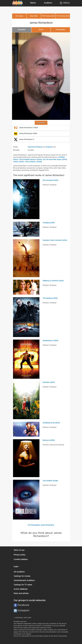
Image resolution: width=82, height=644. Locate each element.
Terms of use (19, 550)
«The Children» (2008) (33, 162)
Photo (41, 30)
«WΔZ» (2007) (19, 162)
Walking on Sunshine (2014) (53, 281)
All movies (19, 16)
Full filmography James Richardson (41, 525)
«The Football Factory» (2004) (30, 160)
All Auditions (19, 572)
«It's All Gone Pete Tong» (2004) (55, 160)
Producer (49, 147)
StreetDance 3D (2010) (51, 423)
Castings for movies (22, 576)
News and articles (21, 593)
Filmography (60, 30)
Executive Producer (35, 147)
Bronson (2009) (49, 440)
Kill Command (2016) (50, 180)
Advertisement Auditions (24, 581)
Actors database (21, 589)
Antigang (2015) (49, 223)
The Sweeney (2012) (50, 298)
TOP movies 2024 (63, 16)
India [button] (16, 567)
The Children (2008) (50, 481)
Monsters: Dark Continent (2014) (55, 240)
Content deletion (21, 559)
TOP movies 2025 (48, 16)
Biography (22, 30)
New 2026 (34, 16)
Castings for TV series (23, 585)
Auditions (48, 3)
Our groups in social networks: (30, 600)
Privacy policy (20, 555)
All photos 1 (41, 123)
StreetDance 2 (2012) (51, 341)
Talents (33, 3)
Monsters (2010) (49, 382)
